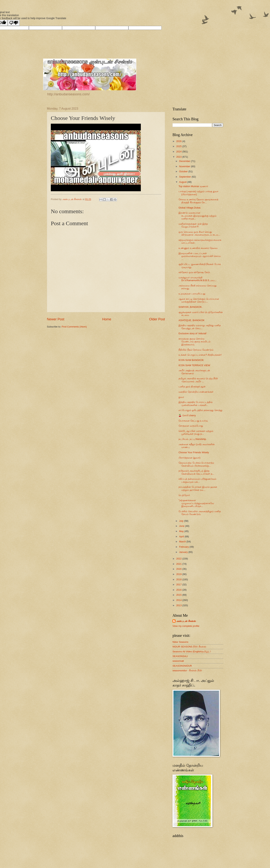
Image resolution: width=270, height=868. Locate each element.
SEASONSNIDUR (182, 666)
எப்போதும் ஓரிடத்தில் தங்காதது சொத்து (200, 410)
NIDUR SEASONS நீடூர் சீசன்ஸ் (189, 647)
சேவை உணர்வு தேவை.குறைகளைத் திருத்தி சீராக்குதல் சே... (198, 201)
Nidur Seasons (180, 642)
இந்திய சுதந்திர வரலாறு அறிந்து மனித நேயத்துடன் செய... (200, 327)
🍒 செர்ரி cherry (187, 415)
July (181, 521)
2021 (179, 564)
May (182, 531)
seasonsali (178, 661)
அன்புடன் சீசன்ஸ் (186, 621)
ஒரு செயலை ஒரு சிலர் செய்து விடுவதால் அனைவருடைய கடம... (199, 233)
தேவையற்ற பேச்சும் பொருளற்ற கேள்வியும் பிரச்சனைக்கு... (196, 464)
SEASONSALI (180, 656)
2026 (179, 141)
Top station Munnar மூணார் (193, 186)
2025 (179, 146)
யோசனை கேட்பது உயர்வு (193, 421)
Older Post (157, 319)
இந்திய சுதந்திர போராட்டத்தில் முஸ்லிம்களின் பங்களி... (196, 404)
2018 (179, 579)
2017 (179, 585)
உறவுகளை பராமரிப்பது (192, 294)
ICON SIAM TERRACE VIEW (194, 365)
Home (107, 319)
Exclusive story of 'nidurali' (193, 333)
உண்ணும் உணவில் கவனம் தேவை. (198, 248)
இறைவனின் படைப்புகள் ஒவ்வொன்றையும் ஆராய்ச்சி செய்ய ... (200, 256)
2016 (179, 590)
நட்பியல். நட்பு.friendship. (193, 439)
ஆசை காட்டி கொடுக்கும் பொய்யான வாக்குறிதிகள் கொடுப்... (199, 300)
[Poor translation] (14, 23)
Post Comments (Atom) (74, 327)
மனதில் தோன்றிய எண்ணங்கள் (196, 392)
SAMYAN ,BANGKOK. (190, 307)
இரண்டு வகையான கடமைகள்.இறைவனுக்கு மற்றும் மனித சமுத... (197, 216)
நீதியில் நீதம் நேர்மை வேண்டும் (196, 350)
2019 (179, 574)
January (184, 552)
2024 (179, 152)
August (183, 182)
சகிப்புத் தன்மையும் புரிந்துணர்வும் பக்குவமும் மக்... (197, 480)
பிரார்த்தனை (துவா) (189, 458)
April (182, 536)
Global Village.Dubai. (190, 208)
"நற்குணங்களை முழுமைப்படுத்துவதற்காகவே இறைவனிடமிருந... (196, 503)
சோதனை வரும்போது (191, 426)
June (182, 526)
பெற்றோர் (184, 495)
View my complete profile (186, 626)
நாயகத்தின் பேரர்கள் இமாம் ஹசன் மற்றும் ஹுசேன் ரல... (198, 488)
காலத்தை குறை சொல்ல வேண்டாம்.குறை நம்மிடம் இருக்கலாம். (194, 342)
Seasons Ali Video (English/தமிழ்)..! (192, 652)
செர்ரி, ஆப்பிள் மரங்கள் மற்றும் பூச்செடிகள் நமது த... (196, 432)
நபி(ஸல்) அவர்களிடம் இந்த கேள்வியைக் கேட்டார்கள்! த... (196, 472)
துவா (181, 397)
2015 (179, 595)
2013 (179, 605)
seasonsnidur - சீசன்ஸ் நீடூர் (187, 670)
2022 (179, 559)
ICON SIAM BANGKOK (191, 360)
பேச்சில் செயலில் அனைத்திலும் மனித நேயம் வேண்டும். (200, 513)
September (185, 177)
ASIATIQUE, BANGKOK (192, 320)
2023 (179, 157)
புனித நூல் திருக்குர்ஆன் (192, 387)
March (183, 542)
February (184, 547)
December (185, 161)
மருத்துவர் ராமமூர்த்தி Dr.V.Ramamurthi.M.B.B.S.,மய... (197, 279)
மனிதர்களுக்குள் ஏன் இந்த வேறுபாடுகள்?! (193, 225)
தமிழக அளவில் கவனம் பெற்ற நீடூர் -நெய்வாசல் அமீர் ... (198, 380)
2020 (179, 569)
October (184, 171)
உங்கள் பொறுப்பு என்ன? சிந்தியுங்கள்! (200, 355)
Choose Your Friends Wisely (194, 452)
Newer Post (56, 319)
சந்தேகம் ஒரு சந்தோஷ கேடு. (194, 272)
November (185, 166)
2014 (179, 600)
